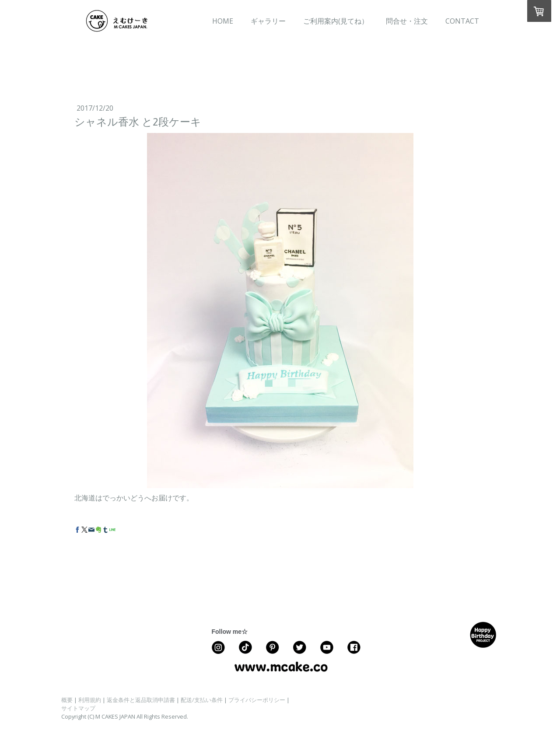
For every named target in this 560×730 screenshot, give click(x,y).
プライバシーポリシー (257, 700)
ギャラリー (268, 21)
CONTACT (462, 21)
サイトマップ (78, 708)
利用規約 (90, 700)
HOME (223, 21)
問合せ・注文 (407, 21)
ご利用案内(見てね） (336, 21)
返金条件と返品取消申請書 (141, 700)
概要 (67, 700)
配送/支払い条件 (202, 700)
